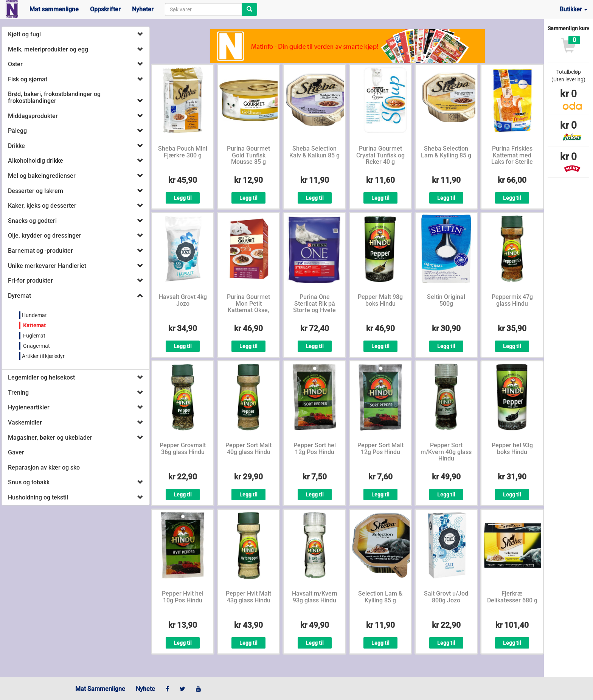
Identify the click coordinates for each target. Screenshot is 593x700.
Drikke (16, 146)
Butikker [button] (574, 9)
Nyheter (143, 9)
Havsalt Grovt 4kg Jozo (183, 300)
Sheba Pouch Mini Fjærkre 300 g (183, 152)
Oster (15, 64)
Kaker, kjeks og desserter (42, 206)
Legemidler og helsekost (41, 377)
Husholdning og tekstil (38, 497)
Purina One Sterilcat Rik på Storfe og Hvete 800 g (314, 307)
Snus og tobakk (29, 482)
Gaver (16, 452)
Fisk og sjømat (28, 79)
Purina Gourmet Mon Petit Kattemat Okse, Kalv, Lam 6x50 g (248, 307)
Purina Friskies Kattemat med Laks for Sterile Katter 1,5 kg (512, 159)
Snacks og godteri (32, 221)
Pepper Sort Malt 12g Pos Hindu (380, 449)
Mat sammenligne (54, 9)
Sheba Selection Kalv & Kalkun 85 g (314, 152)
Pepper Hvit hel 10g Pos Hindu (183, 597)
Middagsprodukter (33, 116)
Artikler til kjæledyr (43, 356)
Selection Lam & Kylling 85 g (380, 597)
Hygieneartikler (29, 407)
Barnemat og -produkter (40, 251)
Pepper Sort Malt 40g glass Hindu (248, 449)
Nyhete (145, 689)
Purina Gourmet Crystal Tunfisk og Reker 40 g (380, 155)
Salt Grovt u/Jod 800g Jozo (446, 597)
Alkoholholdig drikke (36, 161)
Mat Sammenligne (100, 689)
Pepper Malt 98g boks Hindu (380, 300)
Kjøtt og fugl (24, 34)
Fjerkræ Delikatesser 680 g (512, 597)
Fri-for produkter (30, 281)
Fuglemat (34, 336)
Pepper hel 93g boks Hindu (512, 449)
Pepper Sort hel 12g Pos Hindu (315, 449)
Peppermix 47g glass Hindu (512, 300)
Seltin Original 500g (446, 300)
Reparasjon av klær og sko (44, 467)
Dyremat (19, 296)
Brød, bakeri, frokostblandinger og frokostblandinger (54, 97)
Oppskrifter (105, 9)
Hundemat (34, 315)
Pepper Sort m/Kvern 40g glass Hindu (446, 452)
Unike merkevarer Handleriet (47, 266)
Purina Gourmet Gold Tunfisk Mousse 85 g (248, 155)
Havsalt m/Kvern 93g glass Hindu (315, 597)
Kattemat (34, 325)
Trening (18, 393)
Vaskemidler (25, 422)
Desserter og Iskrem (36, 191)
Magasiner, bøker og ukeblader (50, 438)
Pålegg (17, 131)
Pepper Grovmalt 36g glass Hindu (183, 449)
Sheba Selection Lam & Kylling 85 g (446, 152)
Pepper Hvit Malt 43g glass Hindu (248, 597)
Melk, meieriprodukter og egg (48, 49)
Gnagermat (36, 346)
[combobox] (203, 9)
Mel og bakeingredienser (42, 176)
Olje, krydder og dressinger (45, 236)
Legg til (183, 198)
